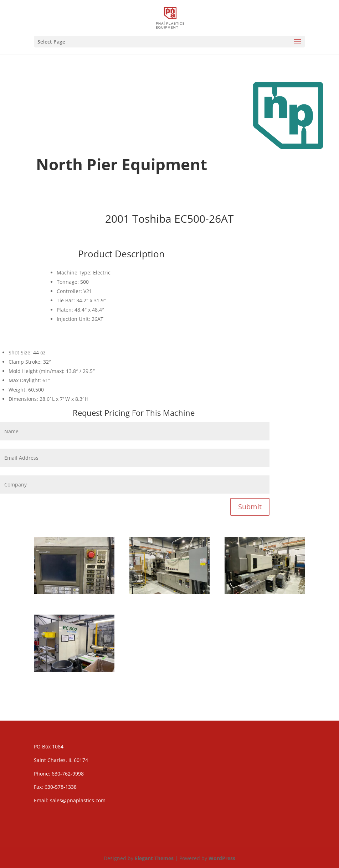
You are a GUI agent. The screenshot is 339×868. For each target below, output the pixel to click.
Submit (250, 507)
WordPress (222, 858)
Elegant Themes (154, 858)
